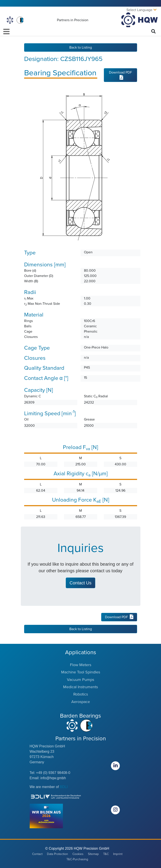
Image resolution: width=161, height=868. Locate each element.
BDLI (64, 787)
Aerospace (81, 702)
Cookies (78, 854)
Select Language (139, 10)
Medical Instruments (80, 687)
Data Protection (57, 854)
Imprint (118, 854)
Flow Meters (81, 665)
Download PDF (120, 75)
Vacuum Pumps (80, 680)
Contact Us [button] (80, 583)
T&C (106, 854)
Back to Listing (81, 47)
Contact (37, 854)
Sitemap (93, 854)
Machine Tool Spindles (81, 672)
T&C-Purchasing (77, 859)
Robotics (81, 694)
